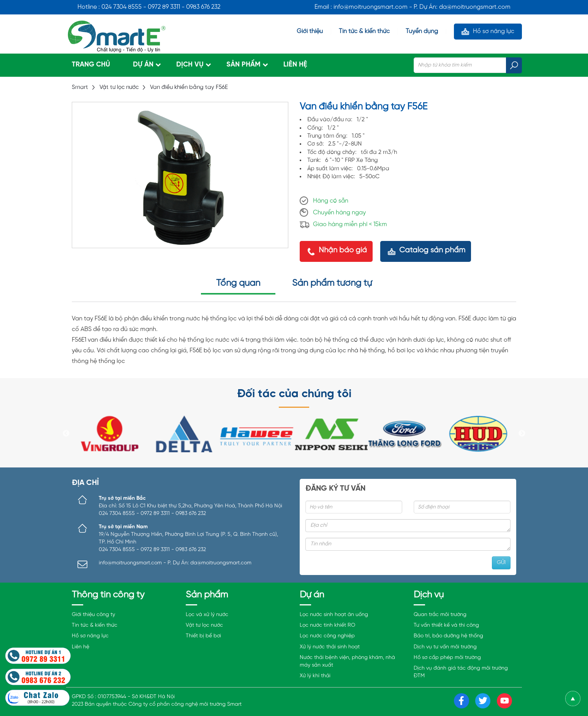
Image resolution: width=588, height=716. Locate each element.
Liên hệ (295, 65)
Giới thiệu (310, 32)
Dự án (143, 65)
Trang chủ (91, 65)
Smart (80, 87)
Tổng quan (238, 283)
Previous (66, 434)
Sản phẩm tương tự (332, 283)
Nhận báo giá (343, 250)
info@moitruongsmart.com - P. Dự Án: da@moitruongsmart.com (175, 563)
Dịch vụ (190, 65)
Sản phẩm (243, 65)
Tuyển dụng (422, 32)
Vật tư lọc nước (119, 87)
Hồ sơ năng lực (494, 31)
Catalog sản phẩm (432, 250)
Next (522, 434)
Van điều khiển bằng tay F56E (189, 87)
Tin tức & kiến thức (364, 32)
